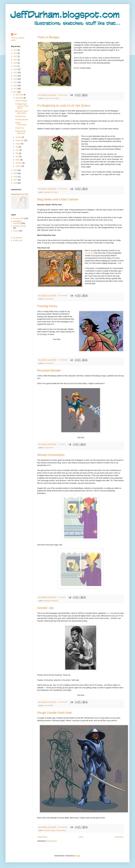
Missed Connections (51, 455)
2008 (16, 177)
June (18, 150)
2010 (16, 170)
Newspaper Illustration (51, 192)
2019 (16, 66)
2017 (16, 73)
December (20, 95)
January (19, 166)
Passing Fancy (47, 306)
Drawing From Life (19, 194)
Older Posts (119, 837)
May (17, 153)
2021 (16, 60)
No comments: (63, 95)
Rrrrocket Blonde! (49, 370)
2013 (16, 85)
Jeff (15, 34)
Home (81, 837)
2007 (16, 180)
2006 (16, 183)
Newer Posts (43, 837)
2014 (16, 82)
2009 (16, 173)
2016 (16, 76)
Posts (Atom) (52, 841)
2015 (16, 79)
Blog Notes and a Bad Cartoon (58, 199)
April (17, 157)
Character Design (49, 830)
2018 (16, 69)
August (18, 144)
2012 (16, 89)
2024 (16, 53)
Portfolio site (18, 240)
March (18, 160)
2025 (16, 50)
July (17, 147)
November (20, 98)
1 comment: (62, 444)
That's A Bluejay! (48, 37)
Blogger (77, 856)
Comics (46, 98)
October (19, 137)
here (108, 613)
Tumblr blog (89, 253)
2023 (16, 56)
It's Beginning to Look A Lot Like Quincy (64, 106)
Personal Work (54, 98)
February (19, 163)
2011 (16, 92)
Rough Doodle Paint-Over (55, 713)
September (20, 140)
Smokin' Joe (45, 608)
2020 (16, 63)
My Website (17, 238)
